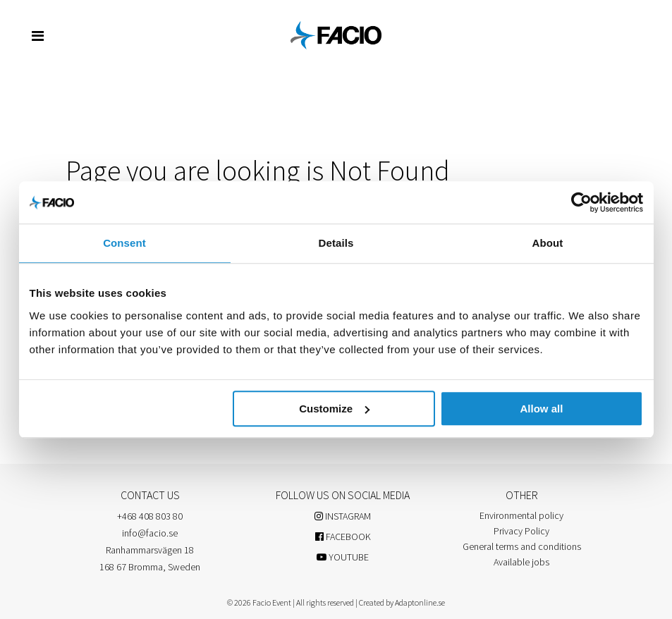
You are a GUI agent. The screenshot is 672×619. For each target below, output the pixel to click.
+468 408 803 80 (150, 516)
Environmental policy (521, 515)
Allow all (542, 409)
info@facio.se (150, 533)
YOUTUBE (343, 557)
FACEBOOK (343, 537)
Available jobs (521, 562)
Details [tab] (336, 243)
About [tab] (548, 243)
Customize (334, 409)
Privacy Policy (521, 531)
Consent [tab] (124, 243)
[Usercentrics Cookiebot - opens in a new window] (581, 202)
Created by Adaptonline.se (402, 602)
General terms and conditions (522, 546)
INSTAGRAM (343, 516)
